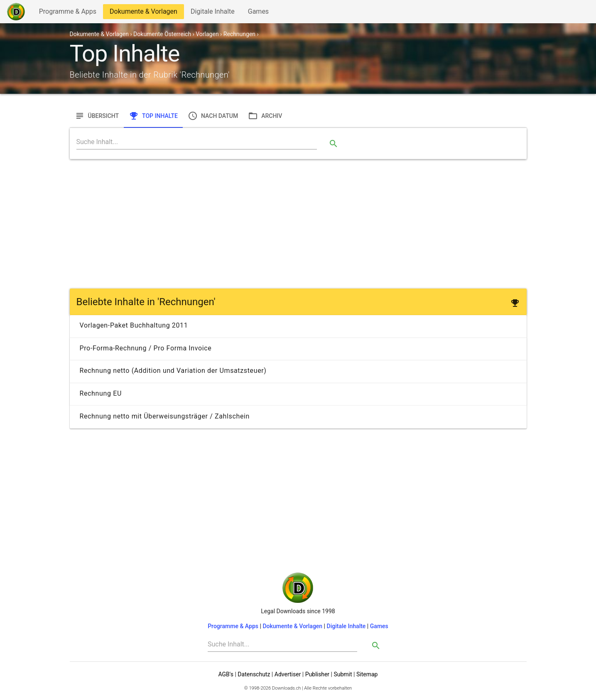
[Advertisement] (298, 224)
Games (260, 13)
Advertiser (288, 674)
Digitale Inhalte (212, 13)
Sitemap (367, 674)
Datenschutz (254, 674)
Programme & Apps (67, 13)
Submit (343, 674)
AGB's (226, 674)
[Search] (197, 142)
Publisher (317, 674)
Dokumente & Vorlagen (143, 13)
